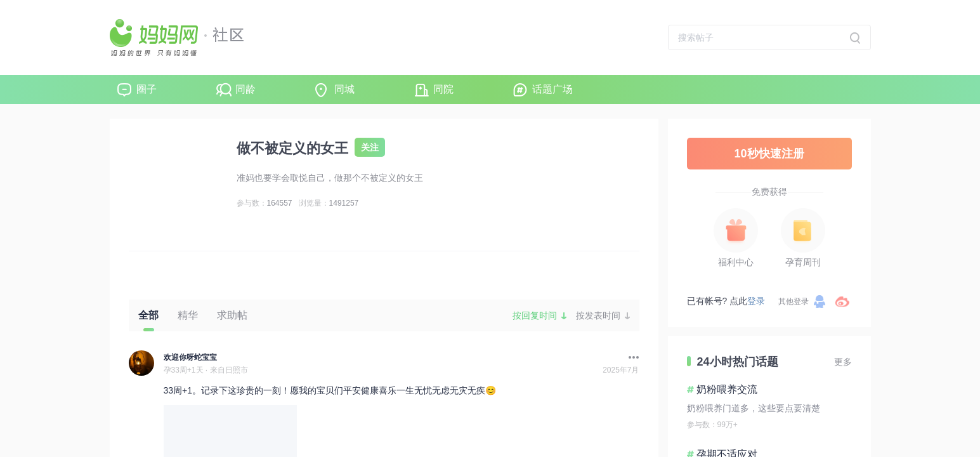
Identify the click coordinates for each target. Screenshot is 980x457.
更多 (843, 362)
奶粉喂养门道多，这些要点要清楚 (754, 408)
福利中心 (736, 262)
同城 (344, 89)
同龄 (245, 89)
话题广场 (552, 89)
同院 (443, 89)
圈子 (147, 89)
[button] (630, 357)
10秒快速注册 (769, 154)
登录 (756, 301)
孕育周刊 (803, 262)
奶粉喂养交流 (727, 389)
